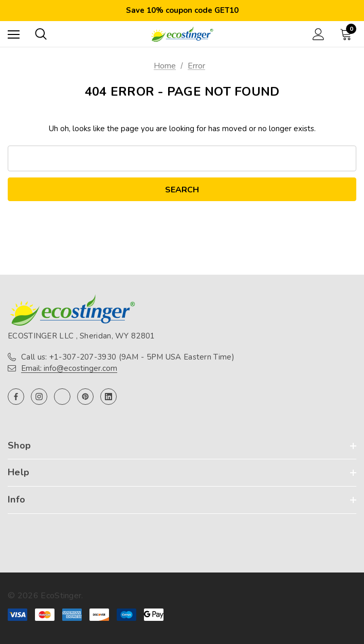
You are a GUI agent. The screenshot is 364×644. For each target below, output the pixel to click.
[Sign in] (318, 34)
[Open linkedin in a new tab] (108, 397)
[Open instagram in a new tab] (39, 397)
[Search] (41, 34)
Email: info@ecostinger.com (69, 368)
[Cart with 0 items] (348, 34)
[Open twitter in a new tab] (62, 397)
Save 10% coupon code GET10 (182, 10)
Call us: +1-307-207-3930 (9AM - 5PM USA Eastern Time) (128, 357)
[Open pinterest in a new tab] (85, 397)
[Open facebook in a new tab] (16, 397)
